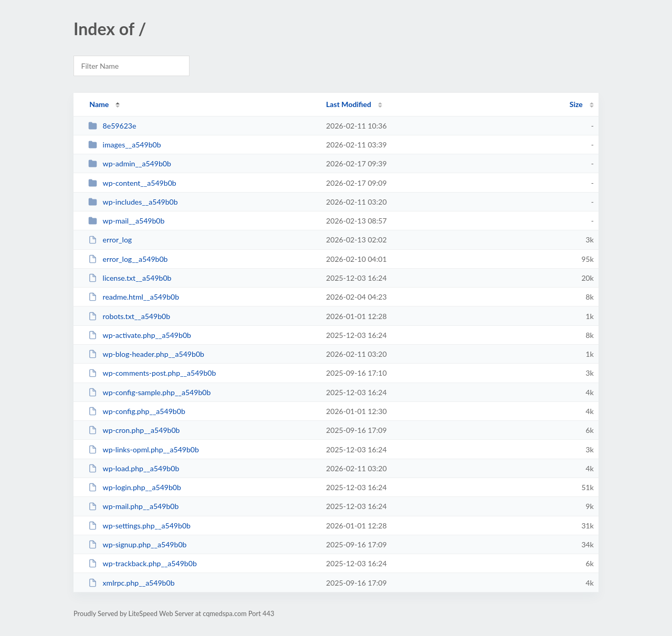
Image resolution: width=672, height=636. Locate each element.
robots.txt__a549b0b (129, 316)
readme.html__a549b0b (134, 297)
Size (576, 104)
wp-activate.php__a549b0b (140, 335)
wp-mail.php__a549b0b (133, 506)
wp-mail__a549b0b (126, 221)
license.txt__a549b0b (130, 278)
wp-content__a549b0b (132, 183)
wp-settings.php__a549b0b (139, 526)
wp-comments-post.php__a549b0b (152, 373)
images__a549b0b (124, 145)
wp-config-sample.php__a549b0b (149, 392)
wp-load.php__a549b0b (134, 468)
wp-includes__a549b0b (133, 202)
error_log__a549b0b (128, 259)
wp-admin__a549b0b (130, 163)
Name (99, 104)
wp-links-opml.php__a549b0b (144, 449)
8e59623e (112, 126)
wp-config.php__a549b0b (137, 411)
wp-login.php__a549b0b (135, 487)
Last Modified (349, 104)
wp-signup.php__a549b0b (137, 544)
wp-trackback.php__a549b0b (143, 563)
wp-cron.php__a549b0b (134, 430)
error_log (110, 240)
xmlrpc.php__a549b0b (131, 583)
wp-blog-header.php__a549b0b (146, 354)
